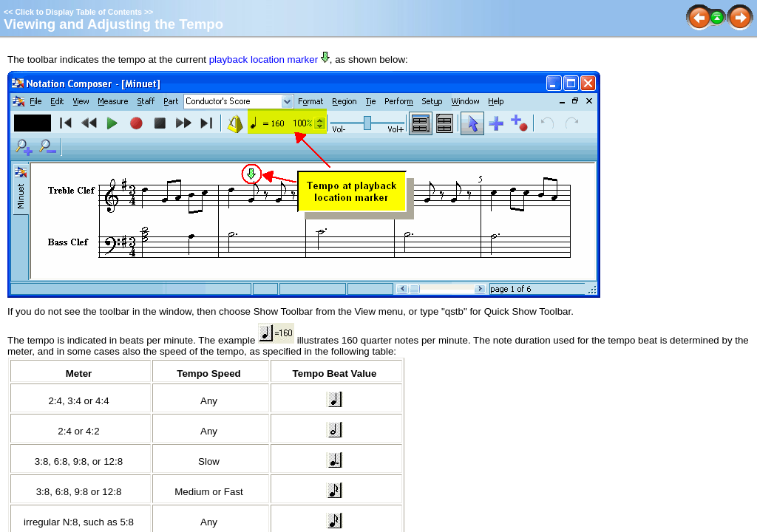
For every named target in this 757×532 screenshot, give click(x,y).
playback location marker (264, 59)
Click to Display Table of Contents (78, 12)
